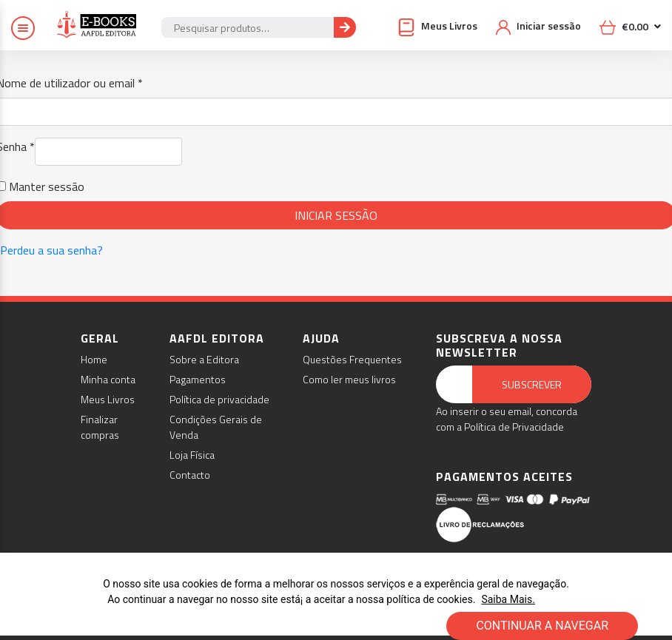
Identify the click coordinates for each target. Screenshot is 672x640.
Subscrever (532, 384)
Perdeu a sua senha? (51, 250)
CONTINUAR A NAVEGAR (542, 626)
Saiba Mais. (508, 599)
